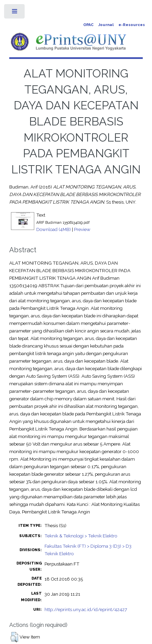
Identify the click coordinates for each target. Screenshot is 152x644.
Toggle (15, 13)
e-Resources (132, 25)
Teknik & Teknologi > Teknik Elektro (81, 536)
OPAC (88, 25)
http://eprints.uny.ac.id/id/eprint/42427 (86, 609)
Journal (106, 25)
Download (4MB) (54, 229)
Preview (82, 229)
